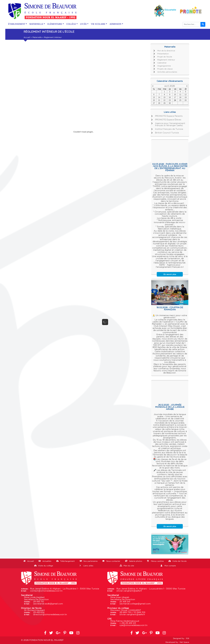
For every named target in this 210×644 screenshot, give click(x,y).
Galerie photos (136, 561)
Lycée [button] (83, 24)
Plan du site (129, 566)
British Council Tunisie (167, 133)
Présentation (163, 54)
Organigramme (164, 66)
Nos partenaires (91, 561)
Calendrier (162, 63)
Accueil (27, 37)
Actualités (47, 561)
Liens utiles (88, 566)
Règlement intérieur (166, 60)
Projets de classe (165, 69)
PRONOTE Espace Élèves (168, 120)
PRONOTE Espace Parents (169, 116)
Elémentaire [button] (55, 24)
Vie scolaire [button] (98, 24)
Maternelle (37, 37)
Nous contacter (113, 561)
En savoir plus (170, 274)
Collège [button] (71, 24)
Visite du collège (45, 566)
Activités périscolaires (167, 72)
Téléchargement (67, 561)
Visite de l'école (179, 561)
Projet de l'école (165, 57)
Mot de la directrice (166, 51)
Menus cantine (157, 561)
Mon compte (170, 566)
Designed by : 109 (181, 638)
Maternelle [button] (36, 24)
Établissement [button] (17, 24)
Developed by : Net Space (177, 642)
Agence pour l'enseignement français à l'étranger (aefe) (170, 124)
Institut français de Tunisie (169, 129)
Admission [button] (115, 24)
